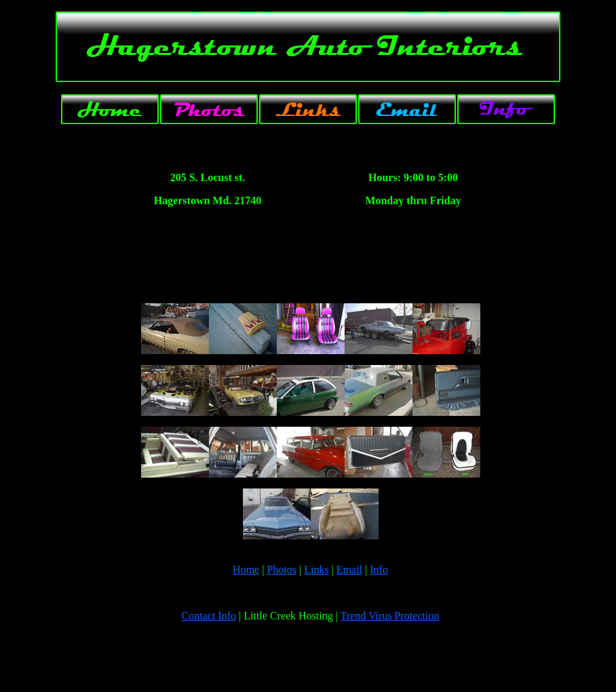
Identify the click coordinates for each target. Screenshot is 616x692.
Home (246, 570)
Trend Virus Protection (390, 616)
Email (349, 570)
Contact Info (209, 616)
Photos (282, 570)
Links (316, 570)
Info (379, 570)
